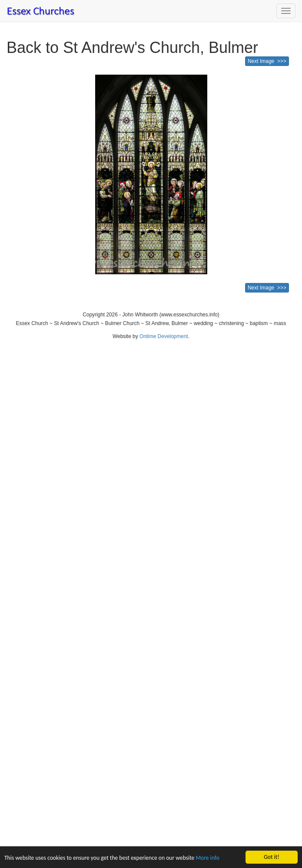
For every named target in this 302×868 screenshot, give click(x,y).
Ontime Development (164, 336)
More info (207, 858)
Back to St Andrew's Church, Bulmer (132, 48)
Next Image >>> (267, 61)
